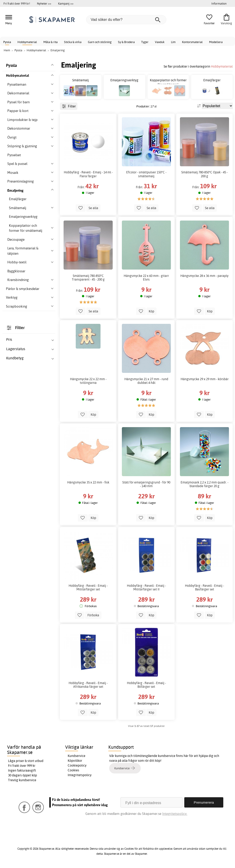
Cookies (73, 770)
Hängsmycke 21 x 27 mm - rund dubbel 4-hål (146, 381)
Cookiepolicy (77, 765)
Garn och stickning (100, 42)
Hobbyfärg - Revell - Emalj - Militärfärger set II (146, 587)
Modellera (216, 42)
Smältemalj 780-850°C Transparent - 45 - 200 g (88, 278)
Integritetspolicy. (175, 814)
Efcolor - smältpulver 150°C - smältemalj (146, 174)
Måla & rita (50, 42)
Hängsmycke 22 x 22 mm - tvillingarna (88, 381)
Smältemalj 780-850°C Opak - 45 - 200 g (204, 174)
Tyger (145, 42)
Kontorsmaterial (192, 42)
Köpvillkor (75, 761)
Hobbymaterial (27, 42)
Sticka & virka (73, 42)
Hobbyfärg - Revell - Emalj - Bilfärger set (146, 685)
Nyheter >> (44, 3)
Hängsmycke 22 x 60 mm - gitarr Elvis (146, 278)
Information (219, 3)
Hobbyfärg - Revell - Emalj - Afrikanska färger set (88, 685)
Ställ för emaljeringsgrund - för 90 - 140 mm (146, 484)
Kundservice (77, 756)
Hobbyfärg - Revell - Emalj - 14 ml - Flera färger (88, 174)
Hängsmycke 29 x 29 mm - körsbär (205, 379)
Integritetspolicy (80, 775)
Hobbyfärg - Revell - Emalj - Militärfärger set (88, 587)
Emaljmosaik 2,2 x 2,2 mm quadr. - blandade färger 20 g (204, 484)
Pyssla (7, 42)
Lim (173, 42)
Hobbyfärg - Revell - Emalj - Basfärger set (204, 587)
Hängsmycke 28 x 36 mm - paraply (204, 276)
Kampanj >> (66, 3)
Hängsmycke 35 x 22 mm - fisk (88, 482)
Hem (7, 50)
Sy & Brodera (126, 42)
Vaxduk (160, 42)
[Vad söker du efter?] (126, 20)
